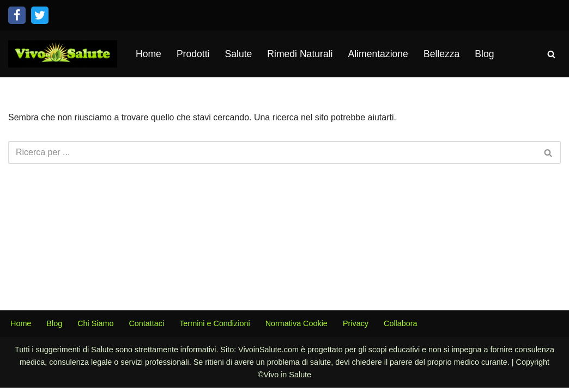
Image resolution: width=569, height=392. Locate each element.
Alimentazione (379, 54)
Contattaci (147, 328)
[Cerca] (551, 54)
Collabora (401, 328)
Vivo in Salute (287, 379)
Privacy (356, 328)
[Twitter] (40, 15)
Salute (239, 54)
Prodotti (193, 54)
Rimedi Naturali (300, 54)
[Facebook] (17, 15)
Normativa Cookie (296, 328)
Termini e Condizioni (215, 328)
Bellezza (442, 54)
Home (149, 54)
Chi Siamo (95, 328)
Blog (485, 54)
